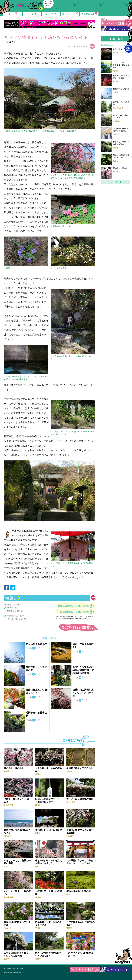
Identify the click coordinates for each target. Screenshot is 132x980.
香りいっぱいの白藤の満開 (80, 799)
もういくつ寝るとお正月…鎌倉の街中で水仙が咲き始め (83, 670)
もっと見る (115, 182)
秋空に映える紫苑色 (36, 644)
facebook (7, 588)
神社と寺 (71, 46)
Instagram (128, 42)
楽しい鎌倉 (7, 968)
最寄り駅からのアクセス (74, 606)
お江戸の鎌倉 (115, 29)
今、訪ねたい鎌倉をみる (78, 628)
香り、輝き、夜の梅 (121, 49)
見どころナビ (70, 14)
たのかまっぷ (89, 14)
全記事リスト (107, 45)
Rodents (122, 956)
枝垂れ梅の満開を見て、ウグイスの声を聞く (83, 693)
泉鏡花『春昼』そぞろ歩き (80, 768)
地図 (94, 598)
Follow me (128, 16)
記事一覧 (115, 39)
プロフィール (18, 968)
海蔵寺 (11, 598)
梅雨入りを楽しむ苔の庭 (79, 891)
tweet (13, 588)
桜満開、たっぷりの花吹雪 (48, 830)
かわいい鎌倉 (115, 23)
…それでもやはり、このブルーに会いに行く (121, 65)
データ (92, 46)
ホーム (12, 14)
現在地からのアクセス (75, 612)
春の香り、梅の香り (14, 768)
